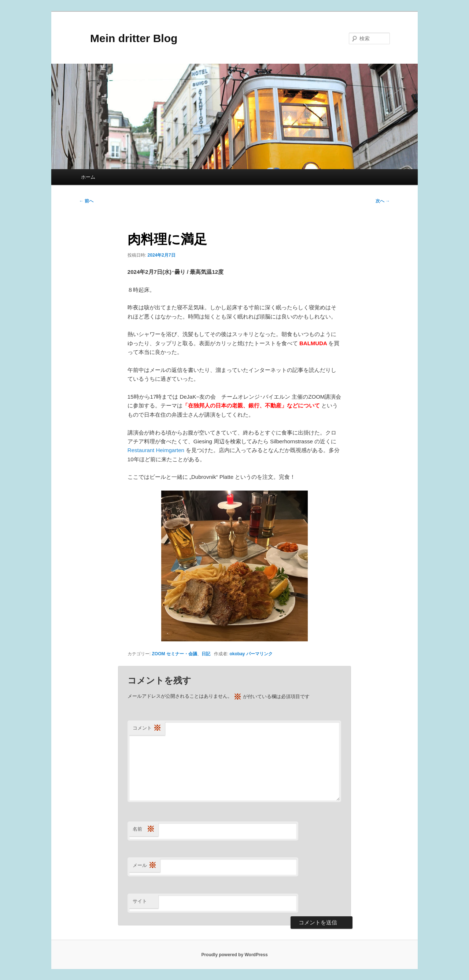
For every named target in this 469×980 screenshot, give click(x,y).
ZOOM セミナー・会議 (175, 654)
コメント (147, 728)
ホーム (88, 177)
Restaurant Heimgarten (157, 450)
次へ (383, 201)
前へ (86, 201)
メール (145, 866)
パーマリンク (259, 654)
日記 (206, 654)
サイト (140, 901)
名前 (144, 829)
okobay (237, 654)
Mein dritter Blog (128, 38)
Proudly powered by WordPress (234, 955)
